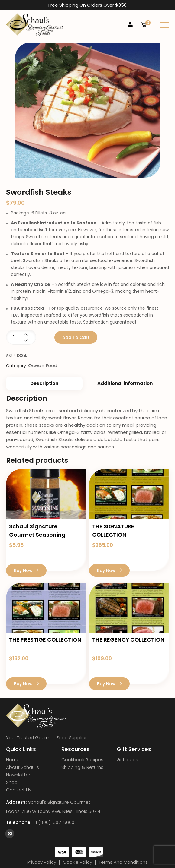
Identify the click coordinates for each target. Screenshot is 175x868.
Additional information (125, 383)
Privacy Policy (42, 862)
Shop (12, 782)
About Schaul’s (23, 767)
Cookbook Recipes (82, 760)
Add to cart (76, 337)
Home (13, 760)
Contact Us (19, 790)
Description (44, 383)
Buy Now (26, 570)
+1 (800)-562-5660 (53, 822)
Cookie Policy (78, 862)
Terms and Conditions (123, 862)
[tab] (44, 383)
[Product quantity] (21, 337)
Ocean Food (43, 366)
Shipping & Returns (82, 767)
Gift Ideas (127, 760)
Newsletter (18, 775)
